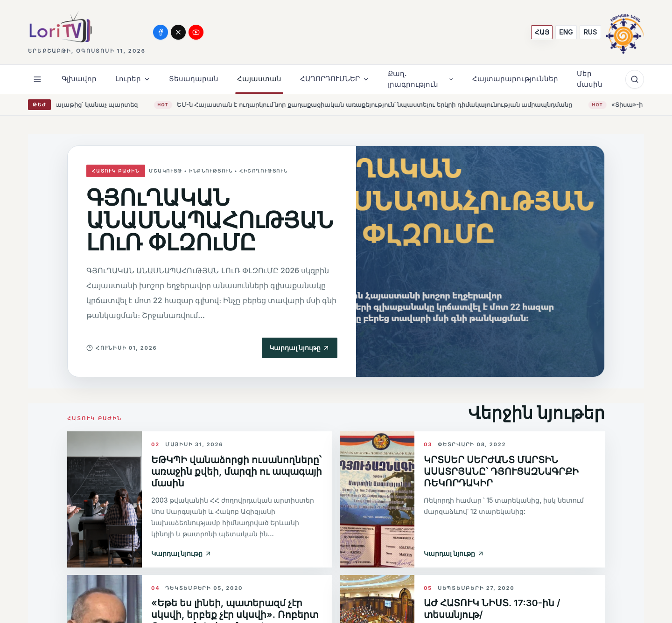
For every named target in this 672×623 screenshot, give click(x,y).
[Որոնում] (635, 79)
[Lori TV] (60, 27)
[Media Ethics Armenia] (625, 32)
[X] (178, 32)
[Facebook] (161, 32)
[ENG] (566, 32)
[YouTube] (196, 32)
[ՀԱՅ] (542, 32)
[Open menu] (37, 79)
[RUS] (590, 32)
